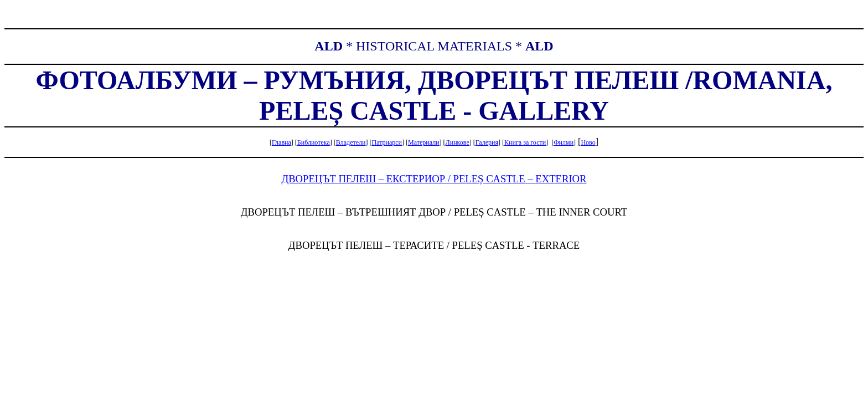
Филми (564, 142)
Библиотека (314, 142)
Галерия (487, 142)
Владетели (351, 142)
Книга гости (525, 142)
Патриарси (387, 142)
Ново (588, 142)
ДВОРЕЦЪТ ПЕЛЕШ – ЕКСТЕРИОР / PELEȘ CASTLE (434, 179)
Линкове (458, 142)
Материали (424, 142)
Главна (281, 142)
